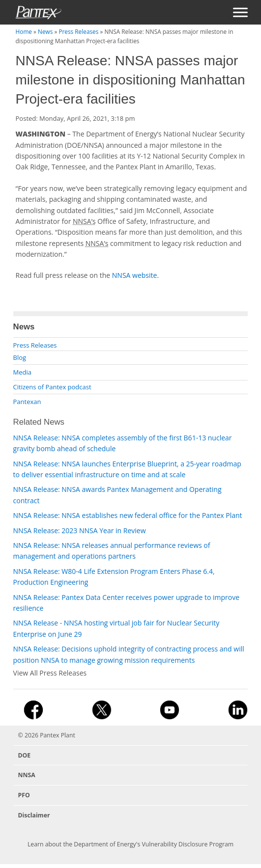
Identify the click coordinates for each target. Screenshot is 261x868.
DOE (25, 755)
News (45, 31)
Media (22, 372)
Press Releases (78, 31)
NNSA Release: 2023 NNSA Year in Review (80, 530)
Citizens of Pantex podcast (52, 387)
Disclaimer (34, 815)
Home (24, 31)
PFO (24, 795)
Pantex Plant (58, 735)
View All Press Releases (50, 673)
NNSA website (135, 275)
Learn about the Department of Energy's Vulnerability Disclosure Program (130, 844)
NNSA (27, 775)
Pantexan (27, 402)
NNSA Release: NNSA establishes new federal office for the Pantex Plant (128, 515)
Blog (20, 357)
